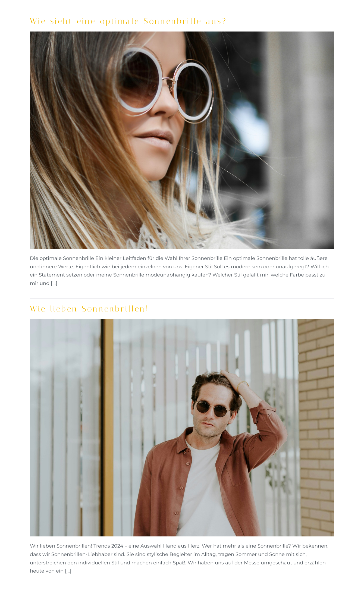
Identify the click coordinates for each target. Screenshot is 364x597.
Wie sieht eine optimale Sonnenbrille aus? (128, 21)
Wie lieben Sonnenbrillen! (90, 309)
